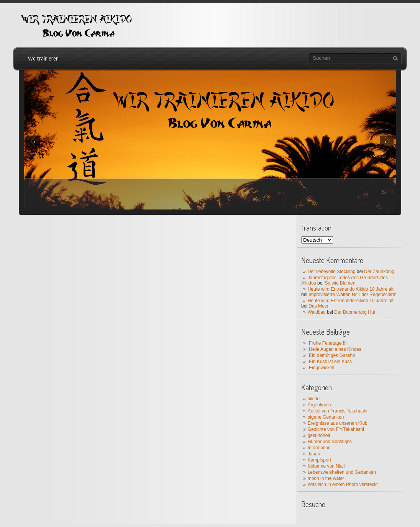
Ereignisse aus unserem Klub (338, 423)
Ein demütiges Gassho (332, 355)
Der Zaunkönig (379, 272)
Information (319, 448)
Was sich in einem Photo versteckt (343, 484)
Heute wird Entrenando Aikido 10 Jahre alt (351, 289)
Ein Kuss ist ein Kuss (330, 362)
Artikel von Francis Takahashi (338, 411)
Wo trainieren (43, 59)
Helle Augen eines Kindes (335, 349)
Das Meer (318, 306)
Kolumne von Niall (326, 466)
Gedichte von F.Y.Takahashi (336, 429)
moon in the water (326, 478)
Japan (314, 454)
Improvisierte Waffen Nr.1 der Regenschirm (352, 295)
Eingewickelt (322, 368)
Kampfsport (319, 460)
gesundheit (319, 435)
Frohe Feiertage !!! (328, 343)
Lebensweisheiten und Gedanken (342, 472)
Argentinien (319, 405)
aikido (314, 399)
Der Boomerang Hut (355, 312)
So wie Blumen (340, 283)
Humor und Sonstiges (330, 442)
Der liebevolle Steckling (332, 272)
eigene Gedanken (326, 417)
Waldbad (317, 312)
